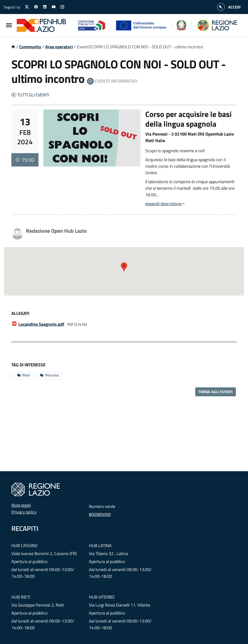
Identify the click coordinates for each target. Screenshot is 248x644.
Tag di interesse (28, 365)
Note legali (21, 505)
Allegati (20, 313)
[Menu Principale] (9, 25)
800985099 (100, 514)
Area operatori (59, 47)
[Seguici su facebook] (36, 7)
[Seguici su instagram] (62, 7)
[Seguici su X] (27, 7)
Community (30, 47)
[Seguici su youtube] (54, 7)
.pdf (41, 324)
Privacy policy (24, 512)
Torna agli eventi (216, 392)
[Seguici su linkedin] (45, 7)
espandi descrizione (165, 204)
